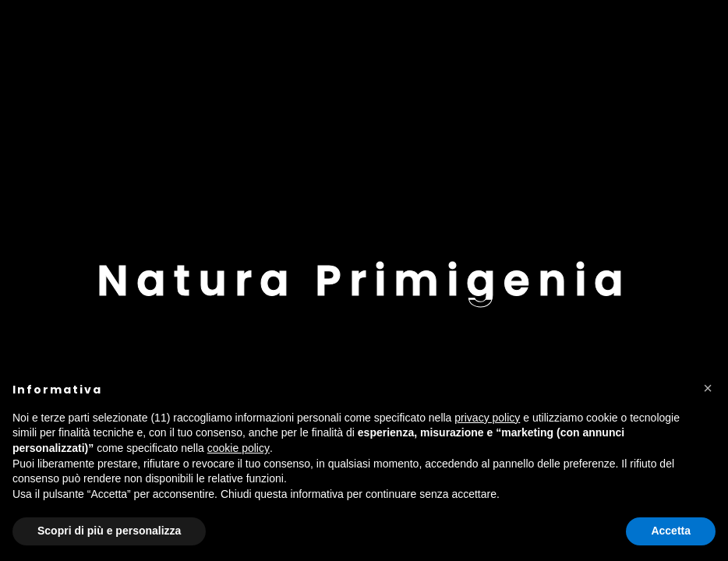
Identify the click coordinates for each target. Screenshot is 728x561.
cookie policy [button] (239, 448)
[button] (708, 388)
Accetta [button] (671, 531)
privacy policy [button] (487, 418)
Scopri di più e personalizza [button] (109, 531)
